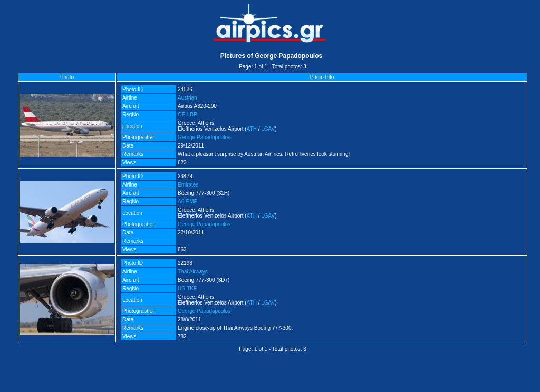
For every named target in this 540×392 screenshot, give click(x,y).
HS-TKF (187, 288)
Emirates (188, 185)
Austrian (187, 98)
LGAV (268, 129)
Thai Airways (193, 272)
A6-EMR (188, 202)
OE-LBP (187, 115)
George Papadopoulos (204, 137)
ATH (252, 129)
